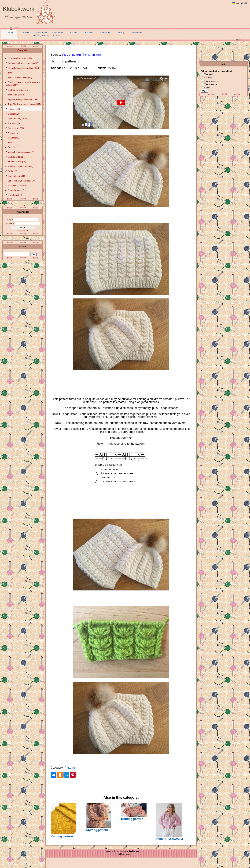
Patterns (70, 768)
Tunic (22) (13, 143)
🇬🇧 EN (244, 3)
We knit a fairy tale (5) (18, 119)
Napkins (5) (13, 133)
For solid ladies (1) (16, 176)
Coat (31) (12, 147)
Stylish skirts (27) (16, 128)
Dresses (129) (14, 114)
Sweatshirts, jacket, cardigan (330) (23, 68)
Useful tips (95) (15, 195)
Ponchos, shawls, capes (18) (20, 166)
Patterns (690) (14, 109)
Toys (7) (12, 73)
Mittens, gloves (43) (17, 162)
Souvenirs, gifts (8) (17, 95)
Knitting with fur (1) (17, 157)
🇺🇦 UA (235, 3)
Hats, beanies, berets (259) (20, 58)
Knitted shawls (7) (16, 190)
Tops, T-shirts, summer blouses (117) (24, 104)
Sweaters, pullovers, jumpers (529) (24, 63)
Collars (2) (13, 171)
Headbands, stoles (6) (18, 186)
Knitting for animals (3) (19, 90)
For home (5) (14, 123)
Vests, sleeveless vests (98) (20, 78)
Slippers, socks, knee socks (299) (23, 100)
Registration (23, 231)
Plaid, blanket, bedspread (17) (21, 181)
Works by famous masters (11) (21, 152)
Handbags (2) (14, 138)
